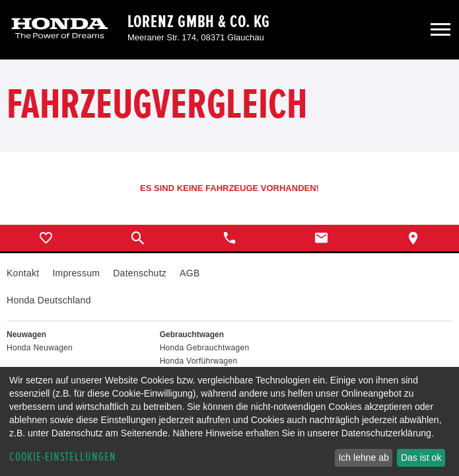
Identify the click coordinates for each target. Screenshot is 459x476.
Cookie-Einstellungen (63, 457)
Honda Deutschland (49, 300)
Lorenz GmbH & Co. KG (199, 22)
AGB (190, 273)
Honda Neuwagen (40, 348)
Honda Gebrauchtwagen (205, 348)
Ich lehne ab (363, 457)
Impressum (76, 273)
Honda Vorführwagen (199, 361)
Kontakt (23, 273)
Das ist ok (421, 457)
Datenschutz (140, 273)
